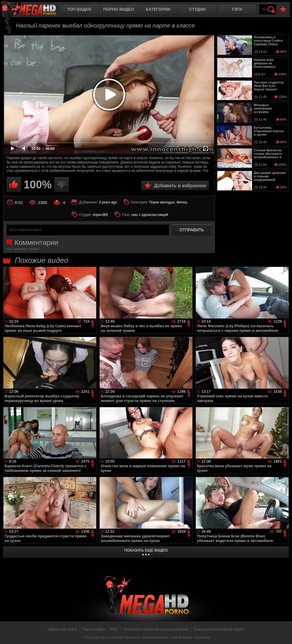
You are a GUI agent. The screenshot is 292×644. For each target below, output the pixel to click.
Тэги (237, 9)
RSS (114, 629)
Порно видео (119, 9)
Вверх (283, 633)
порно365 (100, 215)
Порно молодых (162, 202)
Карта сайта (94, 629)
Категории (158, 9)
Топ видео (79, 9)
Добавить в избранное (180, 186)
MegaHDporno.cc (33, 10)
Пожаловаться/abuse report (219, 629)
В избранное (283, 10)
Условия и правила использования (156, 629)
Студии (197, 9)
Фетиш (182, 202)
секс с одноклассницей (149, 215)
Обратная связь (62, 629)
